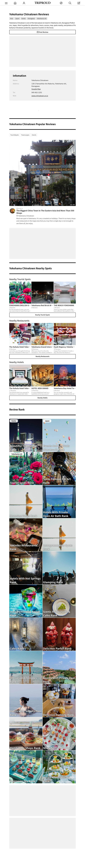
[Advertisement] (42, 51)
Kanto (24, 18)
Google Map (36, 89)
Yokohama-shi (42, 18)
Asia (12, 18)
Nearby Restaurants (42, 356)
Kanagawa (31, 18)
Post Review (42, 32)
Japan (17, 18)
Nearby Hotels (42, 398)
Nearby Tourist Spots (42, 315)
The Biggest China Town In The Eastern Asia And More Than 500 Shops (46, 213)
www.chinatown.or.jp (40, 96)
